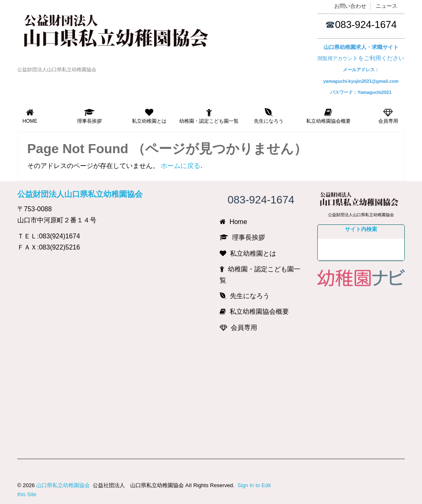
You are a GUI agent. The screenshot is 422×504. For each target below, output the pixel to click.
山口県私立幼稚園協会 (63, 485)
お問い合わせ (350, 6)
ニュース (387, 6)
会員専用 (388, 116)
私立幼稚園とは (149, 116)
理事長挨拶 (90, 116)
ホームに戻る (181, 166)
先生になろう (269, 116)
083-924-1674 (366, 24)
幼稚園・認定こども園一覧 (209, 116)
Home (30, 116)
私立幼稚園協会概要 (328, 116)
